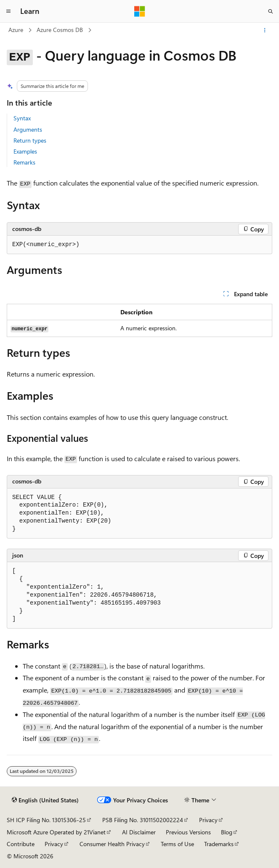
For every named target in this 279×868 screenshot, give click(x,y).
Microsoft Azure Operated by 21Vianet (56, 832)
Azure (16, 30)
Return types (30, 140)
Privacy (208, 820)
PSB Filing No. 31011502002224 (143, 820)
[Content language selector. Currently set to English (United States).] (45, 800)
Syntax (22, 118)
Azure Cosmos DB (60, 30)
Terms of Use (177, 844)
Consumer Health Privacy (112, 844)
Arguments (28, 129)
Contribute (21, 844)
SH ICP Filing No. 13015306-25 (46, 820)
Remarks (24, 162)
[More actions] (265, 30)
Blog (227, 832)
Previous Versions (188, 832)
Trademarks (219, 844)
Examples (25, 151)
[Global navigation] (8, 11)
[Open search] (271, 11)
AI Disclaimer (139, 832)
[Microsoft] (140, 11)
